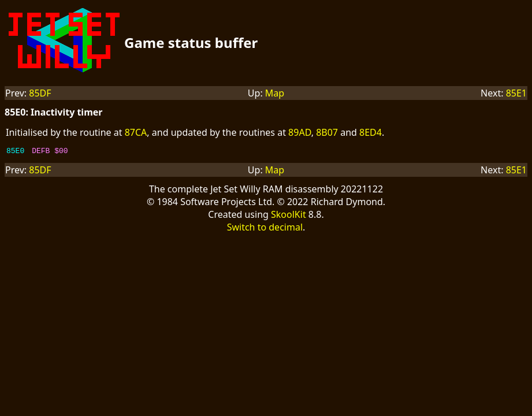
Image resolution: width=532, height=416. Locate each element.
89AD (300, 132)
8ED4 (371, 132)
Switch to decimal (265, 229)
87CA (136, 132)
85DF (40, 93)
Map (275, 93)
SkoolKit (289, 216)
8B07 (327, 132)
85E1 (516, 93)
